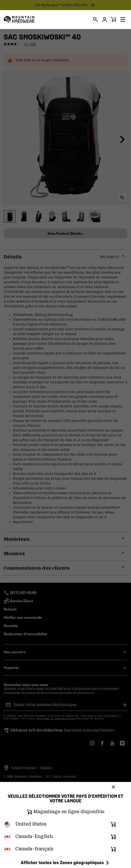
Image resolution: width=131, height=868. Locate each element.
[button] (123, 20)
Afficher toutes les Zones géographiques (65, 862)
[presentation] (95, 20)
